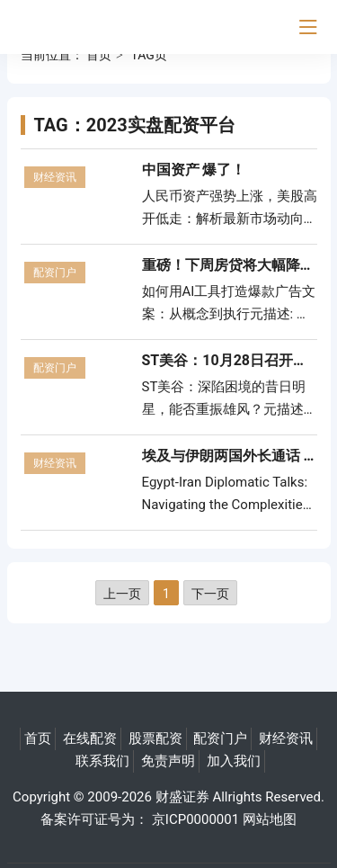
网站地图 (270, 819)
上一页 (122, 594)
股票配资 (155, 738)
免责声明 (168, 761)
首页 (99, 55)
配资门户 (55, 273)
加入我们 (234, 761)
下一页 (210, 594)
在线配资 (90, 738)
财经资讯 (55, 177)
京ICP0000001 (195, 819)
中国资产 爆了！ (194, 170)
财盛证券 (182, 797)
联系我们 (102, 761)
